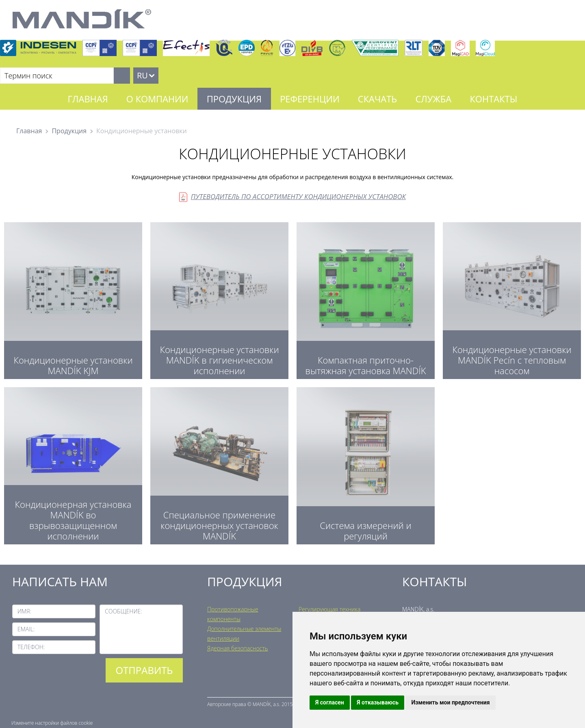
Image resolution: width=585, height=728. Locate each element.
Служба (433, 99)
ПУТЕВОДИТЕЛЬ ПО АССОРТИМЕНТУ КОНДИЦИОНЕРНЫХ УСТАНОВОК (298, 196)
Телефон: (31, 647)
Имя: (24, 611)
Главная (88, 99)
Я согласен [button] (330, 702)
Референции (310, 99)
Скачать (377, 99)
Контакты (493, 99)
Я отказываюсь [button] (378, 702)
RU (142, 75)
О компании (157, 99)
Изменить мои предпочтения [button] (450, 702)
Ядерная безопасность (237, 648)
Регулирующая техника (329, 609)
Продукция (234, 99)
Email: (26, 629)
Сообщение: (123, 611)
